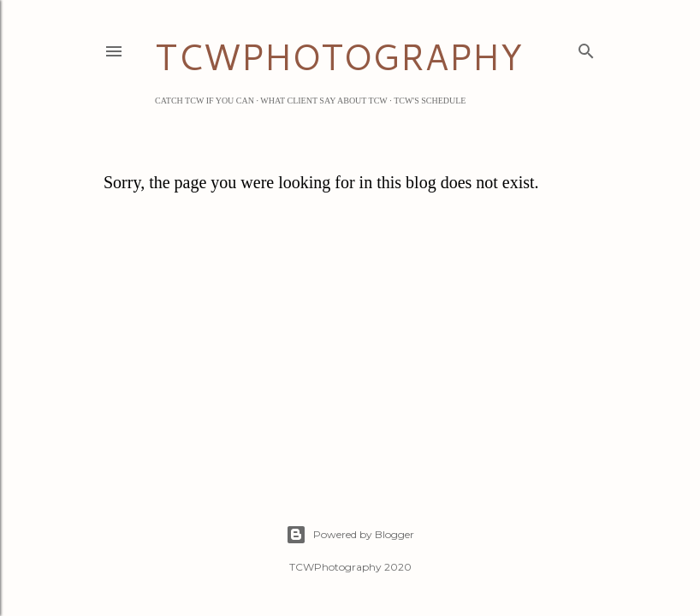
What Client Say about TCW (324, 101)
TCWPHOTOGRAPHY (338, 56)
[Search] (586, 48)
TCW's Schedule (430, 101)
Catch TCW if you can (205, 101)
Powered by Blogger (350, 535)
